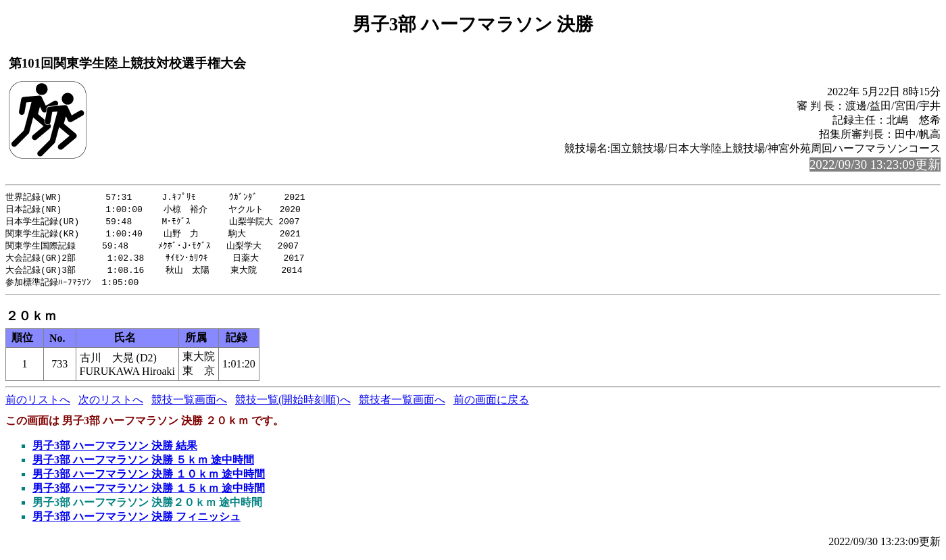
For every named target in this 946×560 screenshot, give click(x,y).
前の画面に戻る (491, 405)
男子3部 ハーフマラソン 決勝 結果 (115, 451)
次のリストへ (111, 405)
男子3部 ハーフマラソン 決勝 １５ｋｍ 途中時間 (149, 493)
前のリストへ (38, 405)
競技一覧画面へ (189, 405)
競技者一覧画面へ (402, 405)
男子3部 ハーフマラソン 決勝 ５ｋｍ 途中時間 (143, 465)
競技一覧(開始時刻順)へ (293, 405)
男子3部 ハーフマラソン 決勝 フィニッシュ (136, 522)
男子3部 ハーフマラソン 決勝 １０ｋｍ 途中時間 (149, 479)
